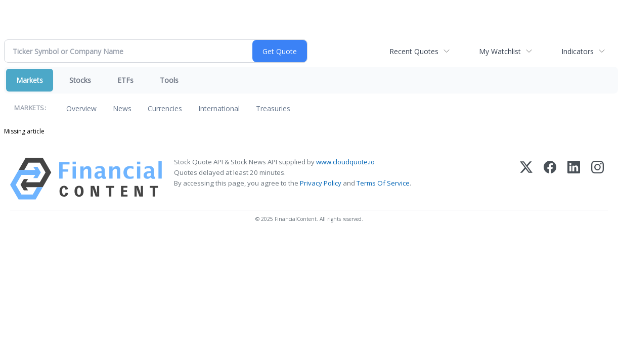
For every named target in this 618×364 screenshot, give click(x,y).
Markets (30, 80)
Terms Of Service (383, 183)
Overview (81, 108)
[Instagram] (598, 179)
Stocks (80, 80)
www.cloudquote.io (345, 162)
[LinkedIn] (574, 179)
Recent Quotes (414, 51)
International (219, 108)
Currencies (165, 108)
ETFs (125, 80)
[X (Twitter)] (526, 179)
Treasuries (273, 108)
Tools (169, 80)
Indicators (578, 51)
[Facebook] (550, 179)
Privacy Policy (321, 183)
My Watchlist (500, 51)
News (122, 108)
